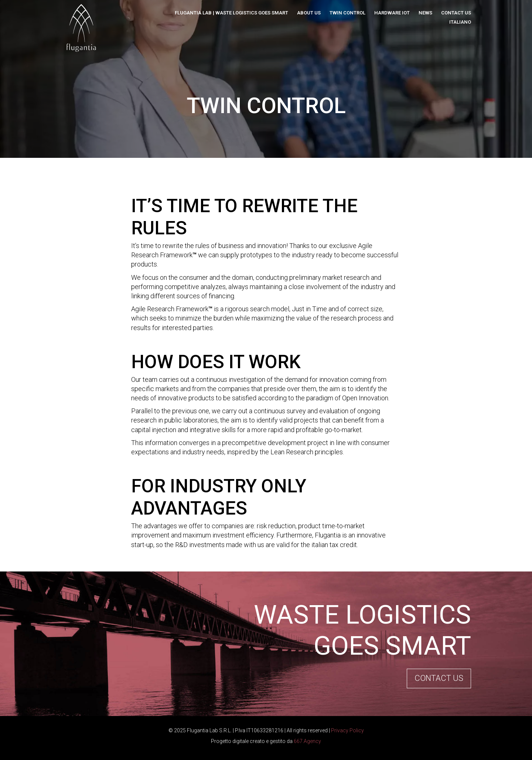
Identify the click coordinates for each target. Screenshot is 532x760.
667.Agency (307, 741)
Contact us (456, 13)
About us (309, 13)
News (425, 13)
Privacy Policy (347, 730)
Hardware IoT (392, 13)
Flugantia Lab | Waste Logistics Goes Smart (231, 13)
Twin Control (347, 13)
